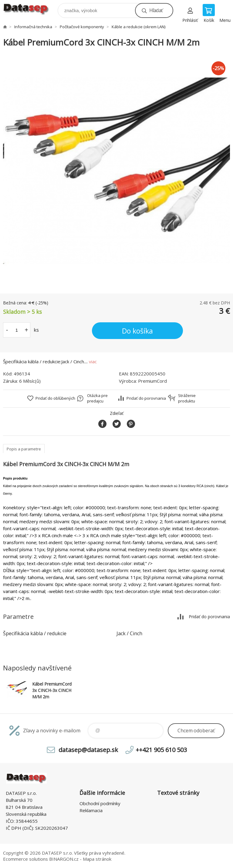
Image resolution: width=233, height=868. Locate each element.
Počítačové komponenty (82, 27)
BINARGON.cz (64, 859)
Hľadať (156, 10)
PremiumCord (152, 381)
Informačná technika (33, 27)
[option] (116, 171)
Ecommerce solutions (25, 859)
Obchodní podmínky (100, 803)
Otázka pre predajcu (97, 398)
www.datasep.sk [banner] (30, 9)
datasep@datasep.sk (88, 750)
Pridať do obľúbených (55, 398)
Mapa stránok (97, 859)
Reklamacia (91, 810)
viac (93, 361)
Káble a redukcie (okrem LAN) (138, 27)
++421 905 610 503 (161, 750)
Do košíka (137, 331)
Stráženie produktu (187, 398)
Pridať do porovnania (146, 398)
